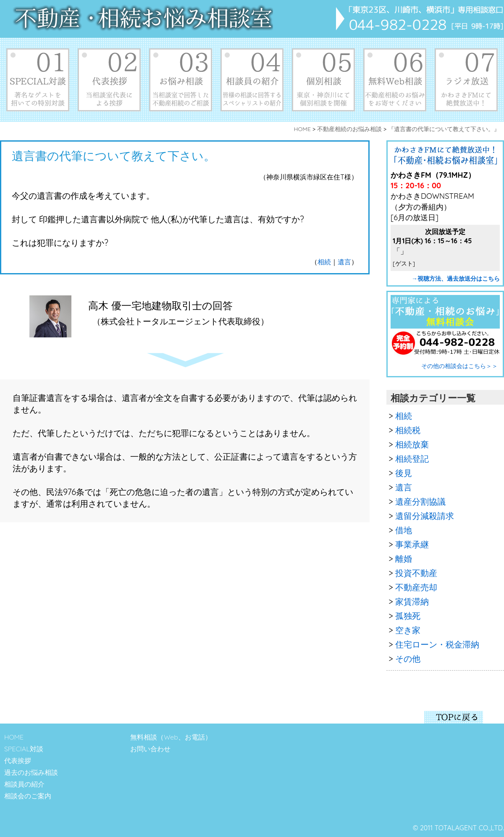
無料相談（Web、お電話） (171, 737)
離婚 (404, 559)
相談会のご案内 (28, 796)
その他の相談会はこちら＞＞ (459, 366)
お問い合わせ (150, 749)
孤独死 (408, 616)
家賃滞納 (412, 601)
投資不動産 (416, 573)
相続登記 (412, 459)
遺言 (344, 262)
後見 (404, 473)
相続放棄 (412, 444)
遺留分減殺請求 (425, 516)
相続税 (408, 430)
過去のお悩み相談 (31, 772)
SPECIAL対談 (24, 749)
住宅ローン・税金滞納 (437, 644)
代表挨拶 (18, 761)
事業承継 (412, 544)
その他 (408, 659)
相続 (324, 262)
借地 (404, 530)
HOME (14, 737)
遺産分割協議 (420, 501)
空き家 (408, 630)
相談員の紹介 (24, 784)
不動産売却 (416, 587)
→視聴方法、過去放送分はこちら (456, 279)
